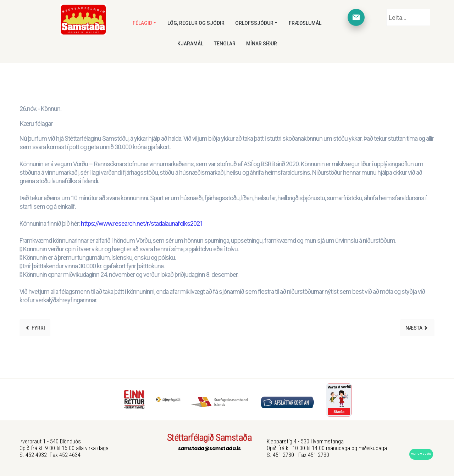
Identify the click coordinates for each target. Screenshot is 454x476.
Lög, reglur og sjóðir (196, 23)
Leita (386, 9)
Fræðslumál (305, 23)
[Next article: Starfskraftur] (417, 328)
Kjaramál (190, 44)
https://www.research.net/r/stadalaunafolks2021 (142, 223)
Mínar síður (262, 44)
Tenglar (225, 44)
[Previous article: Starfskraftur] (35, 328)
